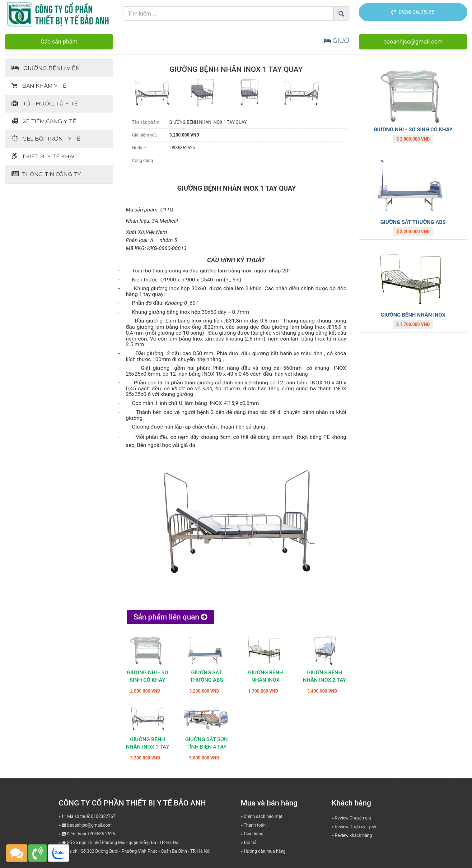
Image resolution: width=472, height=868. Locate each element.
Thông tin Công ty (46, 174)
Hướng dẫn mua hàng (265, 851)
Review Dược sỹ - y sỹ (355, 827)
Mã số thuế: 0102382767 (89, 816)
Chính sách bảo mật (263, 816)
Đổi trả (250, 842)
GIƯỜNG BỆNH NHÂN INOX (413, 315)
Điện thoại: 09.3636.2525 (89, 834)
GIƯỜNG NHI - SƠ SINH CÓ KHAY (413, 129)
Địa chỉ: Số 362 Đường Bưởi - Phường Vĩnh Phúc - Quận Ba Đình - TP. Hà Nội (136, 851)
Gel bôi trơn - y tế (46, 139)
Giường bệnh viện (46, 68)
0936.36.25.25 (413, 12)
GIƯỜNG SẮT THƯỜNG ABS (413, 222)
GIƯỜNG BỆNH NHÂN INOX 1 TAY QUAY (148, 747)
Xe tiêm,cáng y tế (44, 121)
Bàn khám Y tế (39, 86)
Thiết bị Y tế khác (44, 156)
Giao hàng (254, 834)
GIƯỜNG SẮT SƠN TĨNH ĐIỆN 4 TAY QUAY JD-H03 (206, 747)
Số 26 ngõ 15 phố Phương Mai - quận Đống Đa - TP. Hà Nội (121, 842)
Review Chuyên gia (353, 818)
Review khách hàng (353, 835)
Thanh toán (255, 825)
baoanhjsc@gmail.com (413, 42)
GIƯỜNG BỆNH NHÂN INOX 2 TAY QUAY (324, 680)
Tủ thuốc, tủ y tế (45, 103)
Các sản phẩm (59, 42)
